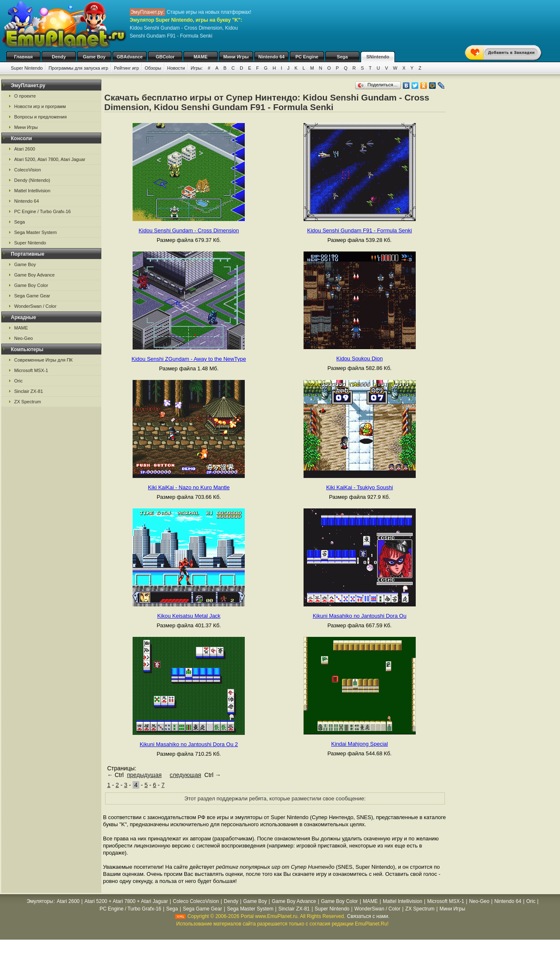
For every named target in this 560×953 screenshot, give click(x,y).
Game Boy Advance (34, 275)
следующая (185, 775)
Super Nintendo (27, 68)
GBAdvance (130, 57)
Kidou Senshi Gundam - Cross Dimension (189, 230)
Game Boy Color (31, 285)
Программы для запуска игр (78, 68)
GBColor (165, 57)
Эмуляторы (40, 901)
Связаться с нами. (368, 916)
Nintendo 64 (272, 57)
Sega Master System (35, 232)
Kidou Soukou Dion (360, 358)
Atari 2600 (25, 149)
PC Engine (307, 57)
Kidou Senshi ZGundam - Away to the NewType (189, 359)
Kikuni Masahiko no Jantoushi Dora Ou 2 (189, 744)
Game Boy (94, 57)
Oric (18, 381)
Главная (24, 57)
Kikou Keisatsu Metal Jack (189, 616)
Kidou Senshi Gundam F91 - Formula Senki (360, 230)
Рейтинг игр (126, 68)
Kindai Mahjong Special (359, 744)
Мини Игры (236, 57)
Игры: (197, 68)
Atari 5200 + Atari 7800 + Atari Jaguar (126, 901)
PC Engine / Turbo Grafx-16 (43, 211)
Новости (176, 68)
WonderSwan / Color (35, 306)
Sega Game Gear (32, 296)
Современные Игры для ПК (43, 360)
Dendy (59, 57)
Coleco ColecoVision (196, 901)
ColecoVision (28, 170)
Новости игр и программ (40, 106)
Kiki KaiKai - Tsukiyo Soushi (359, 487)
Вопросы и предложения (40, 117)
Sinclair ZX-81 (29, 391)
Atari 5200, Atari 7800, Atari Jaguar (50, 159)
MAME (201, 57)
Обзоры (153, 68)
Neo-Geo (24, 338)
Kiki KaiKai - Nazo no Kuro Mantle (189, 487)
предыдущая (144, 775)
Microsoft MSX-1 (31, 370)
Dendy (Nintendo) (32, 180)
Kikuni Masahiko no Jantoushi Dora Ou (360, 616)
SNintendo (378, 57)
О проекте (25, 96)
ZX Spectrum (28, 402)
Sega (342, 57)
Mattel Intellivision (32, 191)
